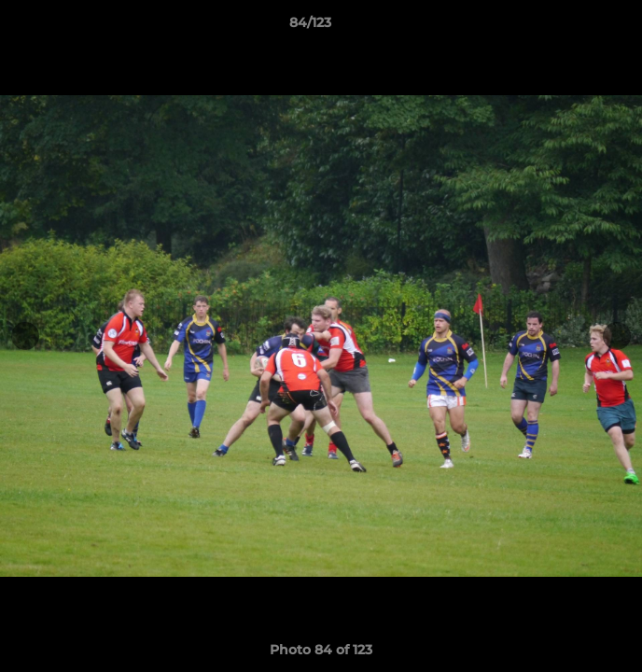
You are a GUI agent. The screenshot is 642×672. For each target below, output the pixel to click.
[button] (575, 27)
